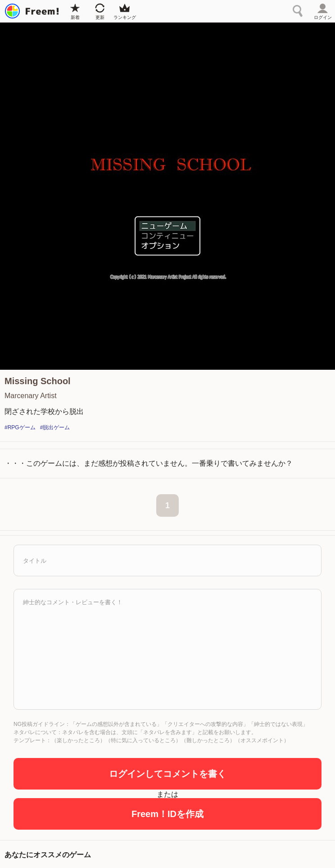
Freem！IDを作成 (167, 814)
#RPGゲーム (20, 427)
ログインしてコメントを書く (167, 774)
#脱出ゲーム (55, 427)
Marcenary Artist (31, 396)
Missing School (38, 381)
